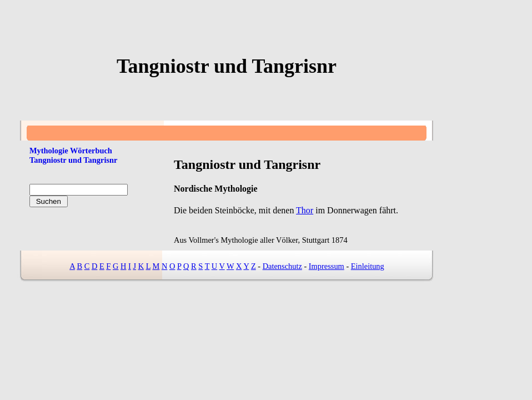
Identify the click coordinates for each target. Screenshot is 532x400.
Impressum (327, 266)
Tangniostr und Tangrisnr (73, 160)
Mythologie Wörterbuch (71, 151)
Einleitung (368, 266)
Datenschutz (282, 266)
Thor (305, 210)
